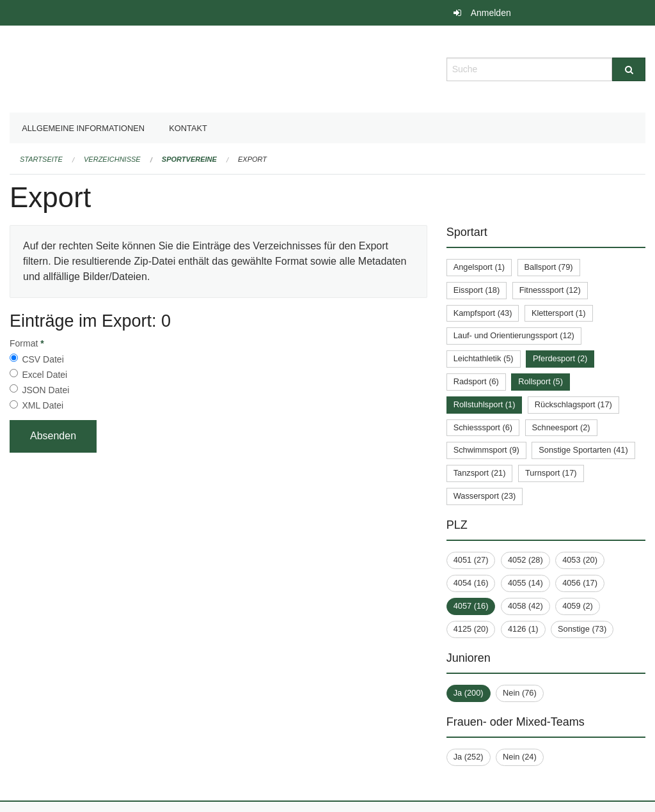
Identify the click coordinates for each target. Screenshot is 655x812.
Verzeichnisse (112, 159)
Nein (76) (520, 693)
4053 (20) (580, 560)
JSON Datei (45, 390)
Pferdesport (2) (560, 358)
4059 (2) (578, 606)
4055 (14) (525, 583)
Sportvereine (189, 159)
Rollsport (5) (541, 381)
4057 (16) (471, 606)
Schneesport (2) (561, 427)
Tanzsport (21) (480, 473)
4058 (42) (525, 606)
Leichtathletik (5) (484, 358)
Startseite (41, 159)
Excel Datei (44, 375)
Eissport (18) (477, 290)
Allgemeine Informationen (83, 128)
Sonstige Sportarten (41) (583, 450)
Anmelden (491, 13)
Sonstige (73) (582, 629)
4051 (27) (471, 560)
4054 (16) (471, 583)
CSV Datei (43, 359)
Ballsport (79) (549, 267)
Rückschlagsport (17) (573, 404)
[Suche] (629, 69)
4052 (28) (525, 560)
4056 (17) (580, 583)
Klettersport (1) (559, 313)
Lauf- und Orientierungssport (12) (514, 335)
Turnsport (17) (551, 473)
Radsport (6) (476, 381)
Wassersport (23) (485, 496)
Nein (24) (520, 757)
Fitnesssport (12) (550, 290)
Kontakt (188, 128)
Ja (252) (469, 757)
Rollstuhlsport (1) (485, 404)
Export (252, 159)
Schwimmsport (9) (486, 450)
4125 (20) (471, 629)
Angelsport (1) (479, 267)
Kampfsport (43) (483, 313)
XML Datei (43, 405)
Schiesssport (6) (483, 427)
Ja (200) (469, 693)
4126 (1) (523, 629)
